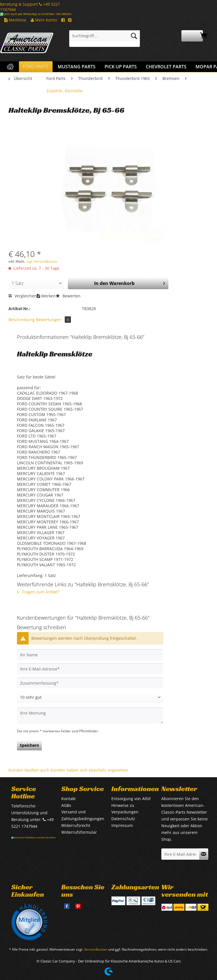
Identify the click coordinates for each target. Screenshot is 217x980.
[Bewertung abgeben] (90, 697)
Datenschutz (123, 819)
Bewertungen (53, 320)
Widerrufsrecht (76, 825)
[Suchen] (134, 36)
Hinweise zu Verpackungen (125, 809)
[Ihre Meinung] (90, 716)
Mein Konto (44, 20)
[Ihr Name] (90, 655)
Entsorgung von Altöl (131, 799)
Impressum (122, 825)
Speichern (29, 745)
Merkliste (15, 20)
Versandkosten (96, 949)
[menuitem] (105, 39)
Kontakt (69, 799)
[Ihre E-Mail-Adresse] (90, 669)
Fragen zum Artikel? (38, 592)
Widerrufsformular (79, 832)
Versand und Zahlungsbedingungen (83, 815)
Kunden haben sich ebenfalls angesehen (89, 770)
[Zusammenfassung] (90, 683)
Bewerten (68, 296)
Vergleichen (23, 296)
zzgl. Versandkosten (42, 261)
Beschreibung (22, 320)
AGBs (66, 805)
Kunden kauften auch (29, 770)
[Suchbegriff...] (105, 36)
